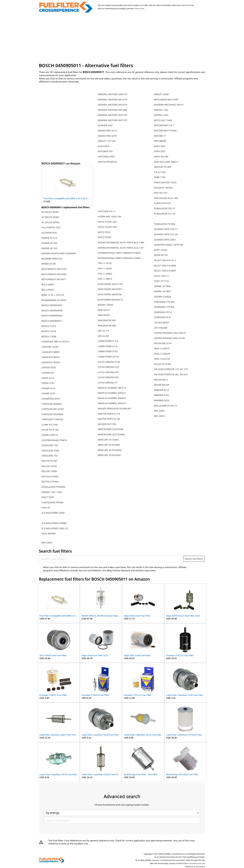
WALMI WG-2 (161, 380)
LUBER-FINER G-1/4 (108, 341)
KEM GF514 (104, 310)
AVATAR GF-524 (49, 243)
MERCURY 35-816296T (109, 455)
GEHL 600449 (49, 533)
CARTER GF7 (48, 373)
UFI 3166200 (161, 328)
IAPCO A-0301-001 (107, 222)
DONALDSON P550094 (53, 487)
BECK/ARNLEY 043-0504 (54, 274)
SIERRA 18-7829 (162, 291)
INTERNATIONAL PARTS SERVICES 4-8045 (119, 258)
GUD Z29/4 (104, 146)
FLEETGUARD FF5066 (52, 502)
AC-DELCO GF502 (50, 222)
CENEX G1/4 (48, 378)
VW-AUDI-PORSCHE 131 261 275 (171, 369)
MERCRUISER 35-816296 (110, 429)
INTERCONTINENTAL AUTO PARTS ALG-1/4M (121, 242)
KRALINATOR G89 (107, 326)
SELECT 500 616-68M (165, 266)
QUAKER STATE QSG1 (165, 240)
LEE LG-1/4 (103, 331)
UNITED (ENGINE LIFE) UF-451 (170, 338)
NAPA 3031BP (161, 157)
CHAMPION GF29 (51, 399)
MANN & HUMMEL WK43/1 (112, 403)
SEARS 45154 (161, 255)
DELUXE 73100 (49, 466)
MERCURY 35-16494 (108, 440)
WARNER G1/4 (161, 390)
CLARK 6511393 (50, 425)
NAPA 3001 (160, 146)
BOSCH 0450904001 (52, 305)
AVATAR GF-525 (49, 248)
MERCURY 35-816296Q (110, 450)
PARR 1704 (160, 177)
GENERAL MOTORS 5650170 (113, 94)
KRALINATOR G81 (107, 320)
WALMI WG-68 (162, 385)
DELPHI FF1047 (49, 461)
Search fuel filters (194, 559)
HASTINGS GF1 (106, 151)
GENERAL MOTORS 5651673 (113, 100)
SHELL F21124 (161, 281)
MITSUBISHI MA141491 (166, 100)
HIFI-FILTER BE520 (107, 162)
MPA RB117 (160, 136)
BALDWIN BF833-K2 (52, 259)
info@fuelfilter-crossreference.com (191, 863)
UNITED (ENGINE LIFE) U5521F (170, 333)
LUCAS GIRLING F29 (108, 367)
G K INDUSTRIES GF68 (53, 513)
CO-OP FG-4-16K (50, 430)
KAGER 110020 (105, 305)
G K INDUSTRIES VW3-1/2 (55, 528)
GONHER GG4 (105, 125)
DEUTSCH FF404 (50, 482)
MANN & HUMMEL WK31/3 (112, 388)
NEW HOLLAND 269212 (166, 162)
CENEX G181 (48, 383)
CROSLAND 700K (50, 451)
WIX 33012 (160, 416)
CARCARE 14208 (50, 347)
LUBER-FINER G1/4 (108, 346)
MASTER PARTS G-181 (109, 419)
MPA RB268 (160, 141)
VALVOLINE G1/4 (163, 343)
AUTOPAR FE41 (49, 233)
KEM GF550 (104, 315)
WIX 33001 (160, 411)
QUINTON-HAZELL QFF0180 (169, 245)
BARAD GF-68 (49, 264)
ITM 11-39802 (105, 274)
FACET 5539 (48, 497)
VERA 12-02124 (162, 359)
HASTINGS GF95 (106, 157)
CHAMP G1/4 (48, 388)
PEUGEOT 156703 (163, 188)
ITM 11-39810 (105, 279)
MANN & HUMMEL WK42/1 (112, 393)
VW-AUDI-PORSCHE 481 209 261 (171, 374)
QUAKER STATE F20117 (166, 229)
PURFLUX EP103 (162, 203)
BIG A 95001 (48, 285)
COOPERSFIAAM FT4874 (54, 440)
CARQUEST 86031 (51, 357)
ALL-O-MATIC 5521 (51, 227)
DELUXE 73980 (49, 471)
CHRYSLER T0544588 (52, 414)
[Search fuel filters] (111, 559)
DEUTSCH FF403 (50, 476)
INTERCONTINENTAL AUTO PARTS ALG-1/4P (121, 248)
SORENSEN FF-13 (163, 312)
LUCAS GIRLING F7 (108, 383)
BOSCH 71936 (49, 336)
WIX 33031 (47, 543)
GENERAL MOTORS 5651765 (113, 115)
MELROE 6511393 (107, 424)
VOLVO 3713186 (162, 364)
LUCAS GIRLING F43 (108, 372)
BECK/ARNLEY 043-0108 (54, 269)
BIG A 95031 (48, 290)
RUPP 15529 (160, 250)
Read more (140, 8)
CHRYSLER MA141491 (53, 409)
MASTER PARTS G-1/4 (109, 414)
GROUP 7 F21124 (107, 141)
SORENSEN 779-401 (164, 302)
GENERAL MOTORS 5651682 (113, 110)
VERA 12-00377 (162, 348)
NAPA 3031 (160, 151)
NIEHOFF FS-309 (163, 167)
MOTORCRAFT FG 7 (164, 125)
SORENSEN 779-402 (164, 307)
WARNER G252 (162, 400)
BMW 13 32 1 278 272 (53, 295)
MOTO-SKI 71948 (163, 120)
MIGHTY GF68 (161, 94)
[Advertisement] (122, 38)
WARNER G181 (162, 395)
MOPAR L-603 (161, 115)
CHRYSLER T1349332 (52, 419)
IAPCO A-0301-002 (107, 227)
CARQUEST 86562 (51, 362)
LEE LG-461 (104, 336)
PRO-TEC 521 (161, 193)
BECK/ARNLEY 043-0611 (54, 279)
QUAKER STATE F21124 (166, 234)
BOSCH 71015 (49, 326)
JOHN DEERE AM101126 (110, 284)
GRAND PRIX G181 (107, 136)
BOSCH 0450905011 (52, 321)
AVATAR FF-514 (49, 238)
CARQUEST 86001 (51, 352)
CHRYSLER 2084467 (52, 404)
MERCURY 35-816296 (109, 445)
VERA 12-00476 (162, 354)
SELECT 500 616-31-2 (165, 260)
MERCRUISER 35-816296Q (111, 434)
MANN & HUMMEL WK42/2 (112, 398)
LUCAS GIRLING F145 (109, 362)
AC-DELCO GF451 (50, 212)
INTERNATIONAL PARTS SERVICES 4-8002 (119, 253)
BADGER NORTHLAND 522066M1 (59, 253)
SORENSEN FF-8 (162, 317)
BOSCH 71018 (49, 331)
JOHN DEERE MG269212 (110, 300)
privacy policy (199, 866)
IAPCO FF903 (105, 237)
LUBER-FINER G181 (108, 351)
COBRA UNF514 (50, 435)
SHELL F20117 (161, 276)
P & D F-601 (160, 172)
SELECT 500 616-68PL (165, 271)
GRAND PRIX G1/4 (107, 131)
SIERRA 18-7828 (162, 286)
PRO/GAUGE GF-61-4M (166, 198)
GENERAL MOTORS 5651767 (113, 120)
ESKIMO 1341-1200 (52, 492)
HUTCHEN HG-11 (107, 211)
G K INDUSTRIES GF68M (54, 523)
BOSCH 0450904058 (52, 310)
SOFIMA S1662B (162, 297)
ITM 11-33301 (105, 268)
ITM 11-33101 (105, 263)
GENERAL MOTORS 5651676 (113, 105)
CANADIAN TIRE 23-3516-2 (55, 342)
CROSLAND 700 (50, 445)
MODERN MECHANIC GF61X (169, 105)
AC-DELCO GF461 (50, 217)
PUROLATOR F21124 (165, 214)
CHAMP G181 (49, 393)
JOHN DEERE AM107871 (110, 289)
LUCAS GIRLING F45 (108, 377)
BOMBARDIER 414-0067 (54, 300)
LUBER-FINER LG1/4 (108, 357)
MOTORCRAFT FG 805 (165, 131)
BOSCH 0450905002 (52, 316)
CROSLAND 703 (50, 456)
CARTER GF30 (49, 367)
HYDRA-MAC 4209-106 (109, 217)
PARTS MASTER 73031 (165, 182)
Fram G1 (46, 508)
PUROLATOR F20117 (165, 208)
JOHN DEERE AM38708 (110, 294)
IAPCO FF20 (104, 232)
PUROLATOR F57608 (165, 224)
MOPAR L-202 (161, 110)
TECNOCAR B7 (162, 323)
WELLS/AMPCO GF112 (166, 406)
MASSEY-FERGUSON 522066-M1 (114, 408)
